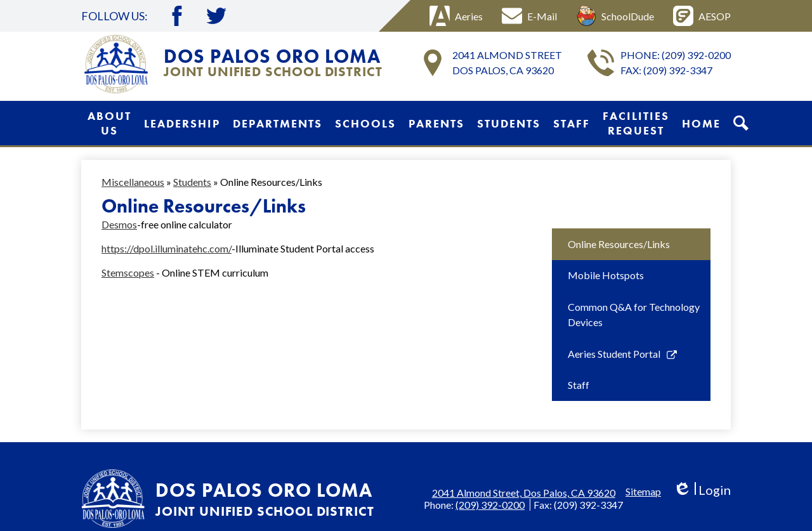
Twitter (216, 16)
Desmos (119, 224)
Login (702, 490)
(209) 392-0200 (696, 55)
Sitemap (643, 491)
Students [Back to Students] (192, 182)
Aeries (456, 16)
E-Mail (529, 16)
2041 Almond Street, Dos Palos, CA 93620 (524, 493)
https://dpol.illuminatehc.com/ (167, 248)
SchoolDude (615, 16)
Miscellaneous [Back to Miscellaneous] (133, 182)
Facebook (177, 16)
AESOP (702, 16)
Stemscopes (128, 272)
